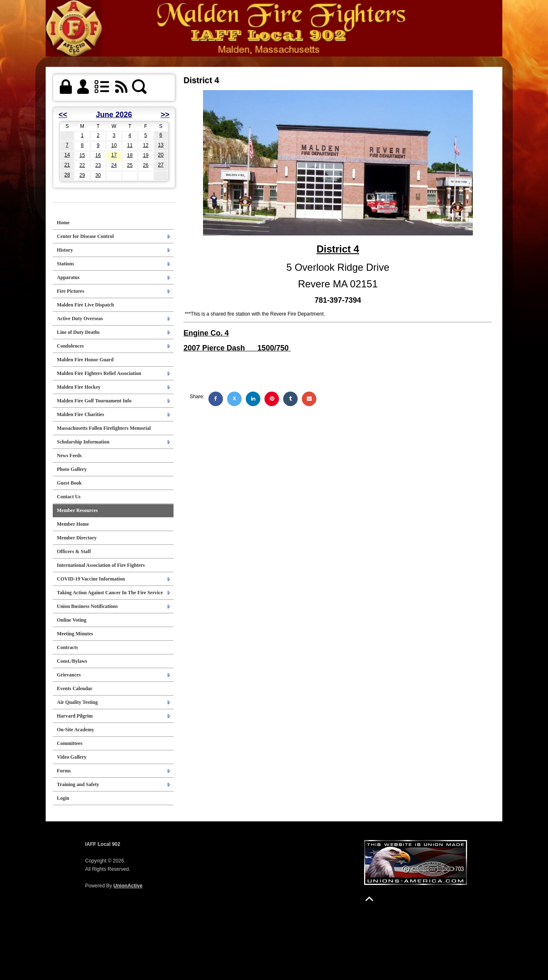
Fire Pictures (71, 291)
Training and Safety (78, 784)
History (65, 250)
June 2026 (114, 115)
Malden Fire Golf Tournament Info (94, 401)
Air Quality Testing (77, 702)
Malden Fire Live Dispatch (85, 305)
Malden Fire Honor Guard (85, 360)
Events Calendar (75, 688)
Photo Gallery (72, 469)
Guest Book (69, 483)
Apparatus (68, 277)
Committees (70, 743)
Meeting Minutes (75, 634)
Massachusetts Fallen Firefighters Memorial (104, 428)
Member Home (73, 524)
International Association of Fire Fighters (101, 565)
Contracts (67, 647)
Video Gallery (72, 757)
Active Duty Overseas (80, 318)
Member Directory (77, 538)
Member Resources (77, 510)
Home (63, 223)
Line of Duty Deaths (78, 332)
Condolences (70, 346)
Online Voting (72, 620)
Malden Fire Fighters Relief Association (99, 373)
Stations (65, 264)
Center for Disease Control (85, 236)
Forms (64, 771)
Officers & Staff (74, 551)
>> (165, 115)
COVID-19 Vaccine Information (91, 579)
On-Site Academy (76, 730)
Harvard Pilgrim (75, 716)
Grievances (69, 675)
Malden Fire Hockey (79, 387)
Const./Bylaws (72, 661)
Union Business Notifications (87, 606)
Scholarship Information (83, 442)
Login (63, 798)
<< (63, 115)
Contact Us (69, 497)
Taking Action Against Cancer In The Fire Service (110, 593)
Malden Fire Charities (81, 414)
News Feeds (69, 456)
